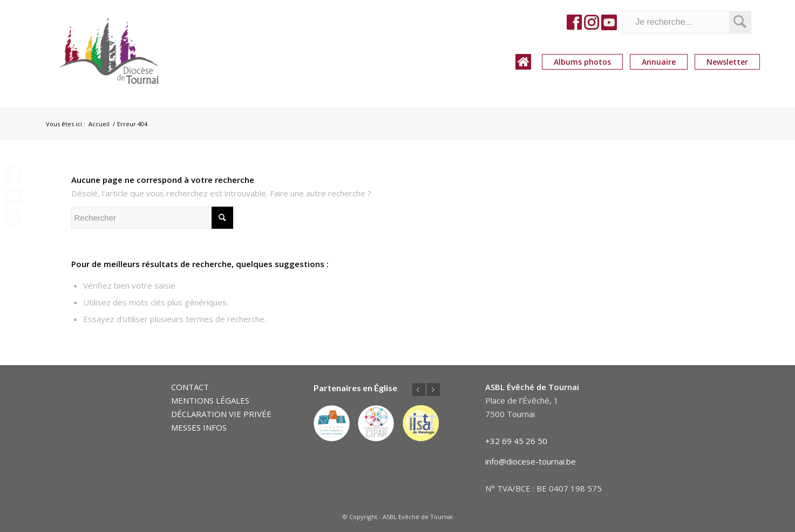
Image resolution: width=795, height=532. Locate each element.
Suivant (433, 390)
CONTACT (190, 387)
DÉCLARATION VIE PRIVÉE (221, 414)
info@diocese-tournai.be (531, 461)
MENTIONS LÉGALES (210, 400)
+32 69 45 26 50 (516, 441)
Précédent (419, 390)
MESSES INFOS (199, 427)
